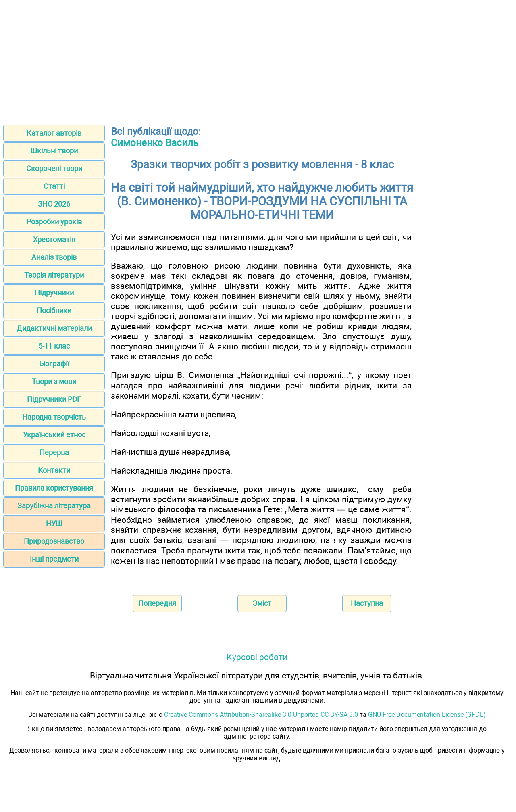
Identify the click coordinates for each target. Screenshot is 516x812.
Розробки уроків (54, 222)
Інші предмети (54, 559)
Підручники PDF (54, 399)
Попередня (157, 603)
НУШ (54, 523)
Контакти (54, 470)
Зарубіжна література (54, 506)
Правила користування (54, 488)
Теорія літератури (54, 275)
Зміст (262, 603)
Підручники (54, 293)
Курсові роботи (257, 657)
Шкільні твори (54, 151)
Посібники (54, 310)
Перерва (54, 452)
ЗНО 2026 (54, 204)
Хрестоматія (54, 239)
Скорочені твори (54, 168)
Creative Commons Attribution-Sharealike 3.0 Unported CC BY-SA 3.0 (261, 715)
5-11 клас (54, 346)
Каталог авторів (54, 133)
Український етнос (54, 435)
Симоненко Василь (155, 143)
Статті (54, 186)
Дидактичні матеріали (54, 328)
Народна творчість (54, 417)
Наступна (367, 603)
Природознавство (54, 541)
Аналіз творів (54, 257)
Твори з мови (54, 381)
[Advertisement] (258, 60)
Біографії (54, 364)
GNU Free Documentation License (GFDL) (427, 715)
